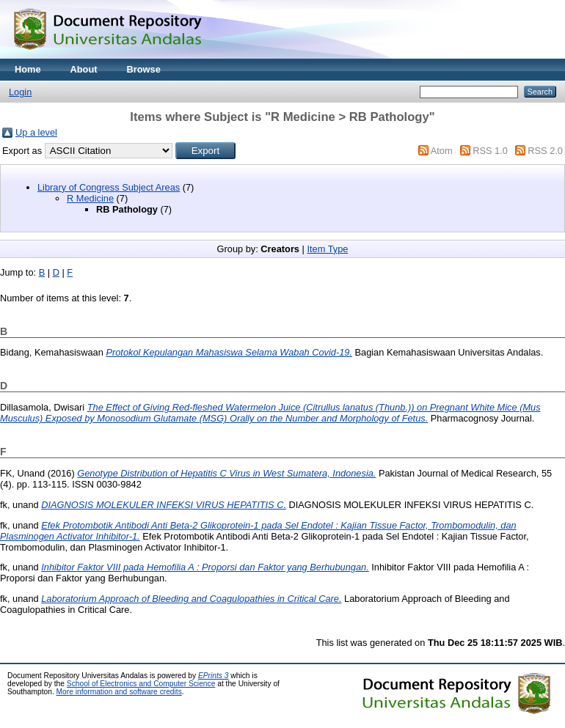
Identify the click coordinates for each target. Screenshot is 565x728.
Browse (144, 69)
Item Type (327, 249)
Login (20, 92)
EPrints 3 (214, 676)
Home (28, 69)
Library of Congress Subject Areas (109, 187)
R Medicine (90, 198)
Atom (442, 151)
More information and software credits (119, 692)
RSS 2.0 (545, 151)
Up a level (36, 132)
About (84, 69)
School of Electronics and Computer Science (141, 684)
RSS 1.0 (490, 151)
